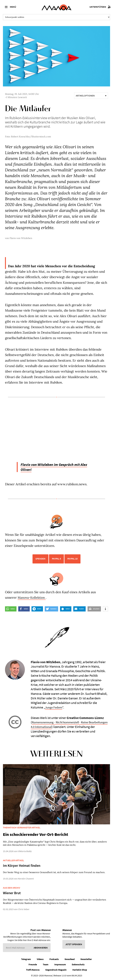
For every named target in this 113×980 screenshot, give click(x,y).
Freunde (33, 964)
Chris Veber (24, 909)
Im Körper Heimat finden (22, 865)
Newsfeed (70, 959)
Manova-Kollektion (32, 597)
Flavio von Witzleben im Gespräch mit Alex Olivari (58, 467)
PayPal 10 (72, 559)
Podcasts (54, 959)
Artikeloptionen (91, 96)
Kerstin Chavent (26, 878)
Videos (40, 959)
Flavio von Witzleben (21, 238)
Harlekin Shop (80, 970)
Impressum (60, 964)
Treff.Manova (33, 970)
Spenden (40, 559)
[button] (11, 609)
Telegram (26, 959)
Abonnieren (41, 947)
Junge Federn (54, 707)
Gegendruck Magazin (56, 970)
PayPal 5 (56, 559)
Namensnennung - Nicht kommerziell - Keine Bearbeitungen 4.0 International (61, 724)
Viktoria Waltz (25, 851)
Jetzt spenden (74, 944)
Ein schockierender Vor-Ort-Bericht (36, 834)
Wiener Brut (12, 893)
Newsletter (86, 959)
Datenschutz (78, 964)
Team (46, 964)
